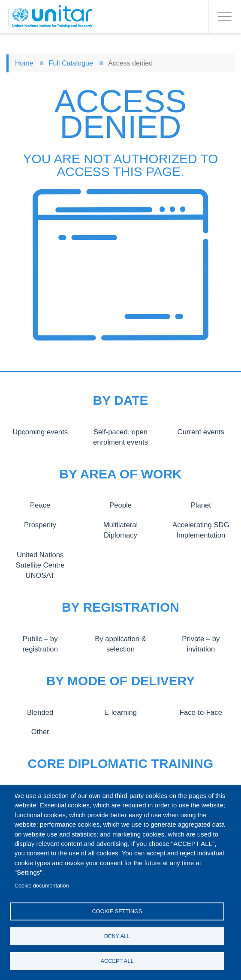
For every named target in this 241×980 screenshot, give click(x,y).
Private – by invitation (201, 639)
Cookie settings (117, 911)
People (120, 505)
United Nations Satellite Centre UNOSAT (40, 565)
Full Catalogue (71, 63)
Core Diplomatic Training (121, 763)
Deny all (117, 936)
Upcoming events (40, 432)
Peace (40, 505)
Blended (40, 712)
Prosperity (40, 525)
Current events (201, 432)
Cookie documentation (42, 886)
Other (40, 732)
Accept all (117, 961)
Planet (201, 505)
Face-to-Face (201, 712)
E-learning (120, 712)
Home (24, 63)
